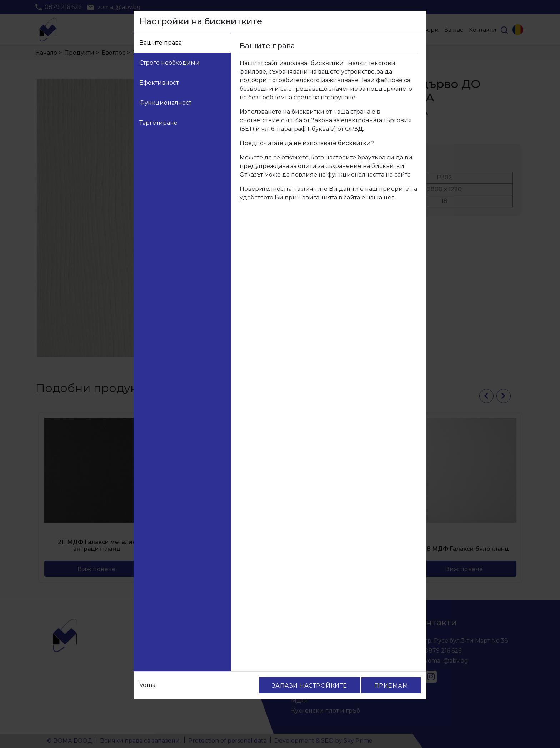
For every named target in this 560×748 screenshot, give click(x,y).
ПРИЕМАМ (391, 686)
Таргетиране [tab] (158, 123)
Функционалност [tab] (165, 103)
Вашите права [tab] (161, 43)
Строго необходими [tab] (169, 63)
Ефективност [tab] (159, 83)
